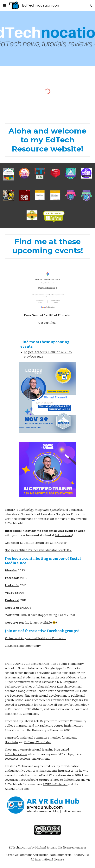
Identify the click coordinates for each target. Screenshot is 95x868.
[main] (47, 140)
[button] (5, 5)
